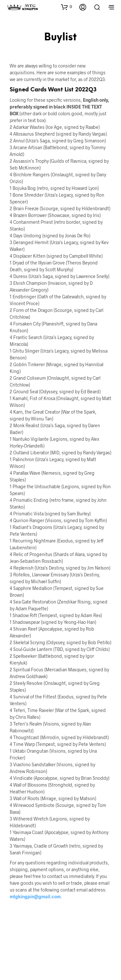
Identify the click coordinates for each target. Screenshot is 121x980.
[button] (66, 7)
